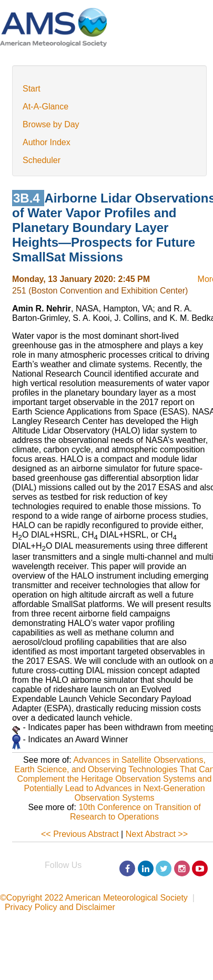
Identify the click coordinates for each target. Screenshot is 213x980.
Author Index (47, 142)
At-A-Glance (45, 107)
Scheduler (42, 160)
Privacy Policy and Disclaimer (60, 907)
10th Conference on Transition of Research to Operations (135, 812)
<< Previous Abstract (80, 834)
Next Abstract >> (157, 834)
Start (32, 89)
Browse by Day (51, 124)
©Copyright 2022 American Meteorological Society (94, 898)
